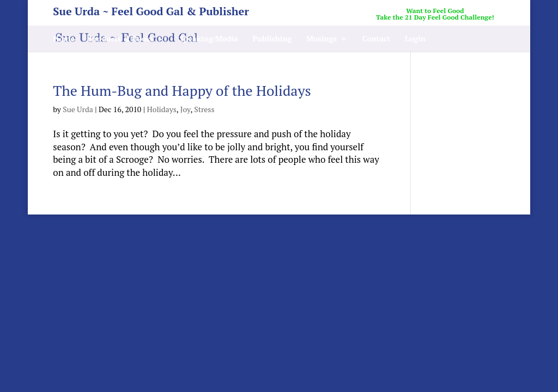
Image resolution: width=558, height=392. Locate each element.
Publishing (272, 39)
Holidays (161, 109)
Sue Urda (78, 109)
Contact (376, 39)
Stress (204, 109)
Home (64, 39)
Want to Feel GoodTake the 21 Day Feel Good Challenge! (435, 14)
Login (415, 39)
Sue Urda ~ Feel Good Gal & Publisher (151, 13)
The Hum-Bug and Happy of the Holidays (182, 90)
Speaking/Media (209, 39)
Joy (186, 109)
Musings (322, 39)
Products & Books (121, 39)
